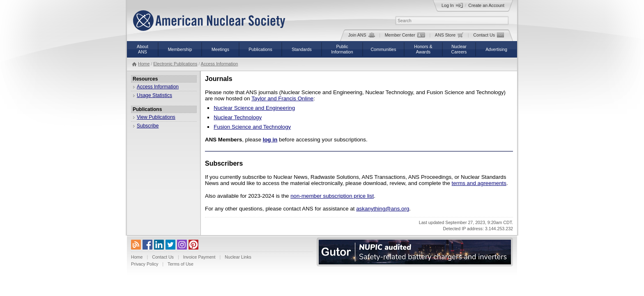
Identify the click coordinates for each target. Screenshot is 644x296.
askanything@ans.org (383, 209)
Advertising (496, 49)
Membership (180, 49)
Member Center (405, 35)
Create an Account (486, 5)
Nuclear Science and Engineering (254, 108)
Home (144, 64)
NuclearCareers (459, 49)
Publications (260, 49)
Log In (452, 5)
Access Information (220, 64)
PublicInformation (342, 49)
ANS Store (449, 35)
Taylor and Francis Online (282, 98)
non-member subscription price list (332, 196)
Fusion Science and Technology (252, 127)
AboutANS (143, 49)
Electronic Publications (175, 64)
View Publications (156, 117)
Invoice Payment (199, 257)
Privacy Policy (145, 264)
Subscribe (148, 126)
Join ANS (362, 35)
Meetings (220, 49)
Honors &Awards (423, 49)
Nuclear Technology (238, 117)
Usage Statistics (154, 95)
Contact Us (489, 35)
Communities (383, 49)
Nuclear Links (238, 257)
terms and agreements (479, 183)
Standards (302, 49)
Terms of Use (181, 264)
